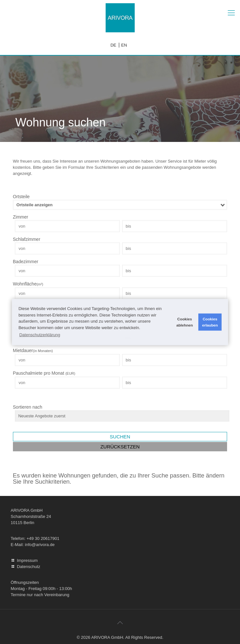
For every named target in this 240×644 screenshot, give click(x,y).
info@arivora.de (40, 545)
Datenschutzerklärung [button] (40, 334)
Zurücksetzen (120, 447)
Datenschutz (28, 567)
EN (124, 45)
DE (113, 45)
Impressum (27, 560)
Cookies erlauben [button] (210, 322)
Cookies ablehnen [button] (185, 322)
